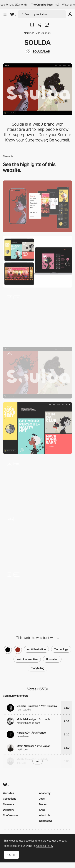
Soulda (38, 43)
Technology (61, 649)
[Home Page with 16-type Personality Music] (37, 373)
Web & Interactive (27, 659)
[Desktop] (37, 262)
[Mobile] (37, 206)
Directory (9, 810)
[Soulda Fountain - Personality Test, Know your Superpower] (37, 483)
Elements (8, 804)
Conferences (11, 815)
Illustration (52, 659)
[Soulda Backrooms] (37, 594)
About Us (45, 815)
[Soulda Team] (37, 539)
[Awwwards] (13, 14)
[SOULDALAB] (38, 51)
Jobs (42, 799)
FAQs (42, 810)
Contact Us (46, 821)
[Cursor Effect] (37, 317)
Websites (8, 793)
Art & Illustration (36, 649)
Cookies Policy (45, 846)
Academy (45, 793)
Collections (10, 799)
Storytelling (37, 668)
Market (43, 804)
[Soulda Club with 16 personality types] (37, 428)
